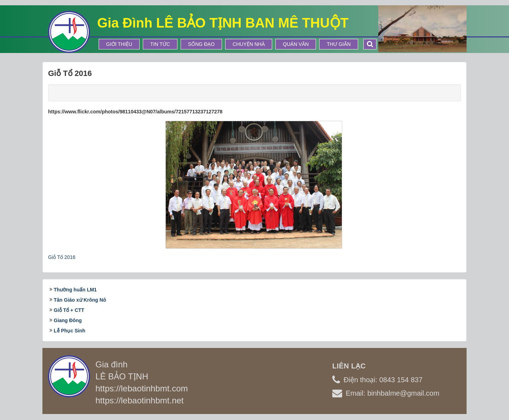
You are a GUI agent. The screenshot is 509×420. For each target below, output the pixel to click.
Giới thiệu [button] (119, 44)
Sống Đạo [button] (201, 44)
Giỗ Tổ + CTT (69, 310)
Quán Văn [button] (296, 44)
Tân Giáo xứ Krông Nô (80, 300)
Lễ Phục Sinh (69, 331)
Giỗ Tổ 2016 (62, 257)
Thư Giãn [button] (339, 44)
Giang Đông (68, 320)
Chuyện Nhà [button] (249, 44)
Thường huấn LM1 (75, 290)
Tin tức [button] (160, 44)
